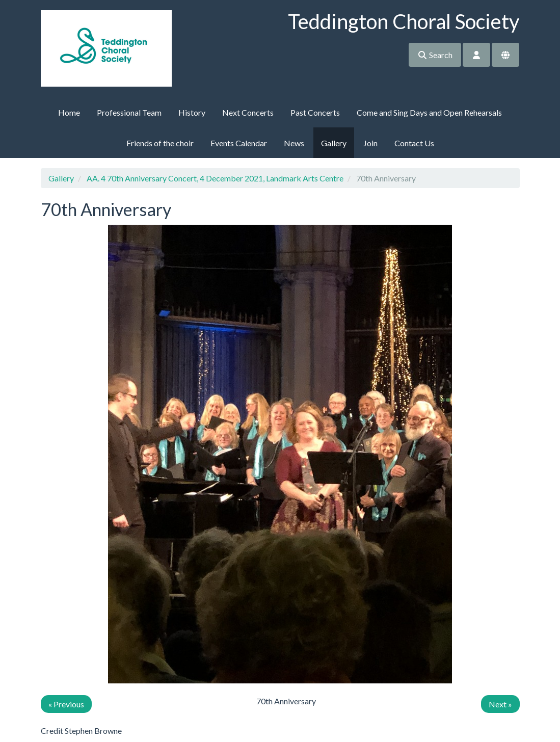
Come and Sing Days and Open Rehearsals (429, 112)
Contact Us (414, 143)
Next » (500, 704)
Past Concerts (315, 112)
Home (69, 112)
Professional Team (129, 112)
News (294, 143)
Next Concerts (248, 112)
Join (370, 143)
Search (435, 55)
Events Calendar (239, 143)
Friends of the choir (160, 143)
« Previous (66, 704)
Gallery (334, 143)
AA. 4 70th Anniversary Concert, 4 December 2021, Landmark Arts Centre (215, 178)
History (192, 112)
